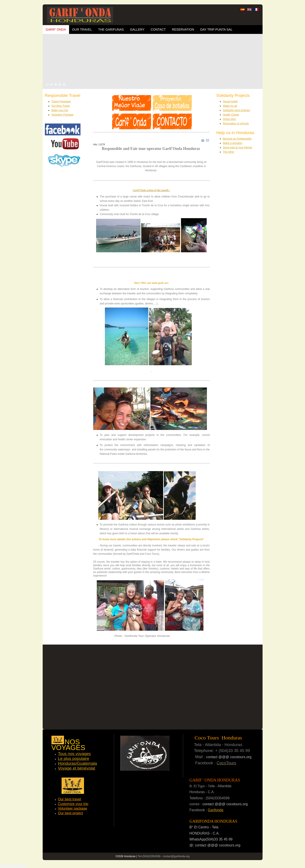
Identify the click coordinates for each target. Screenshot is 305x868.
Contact (158, 29)
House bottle (230, 101)
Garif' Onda (56, 29)
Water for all (230, 106)
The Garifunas (111, 29)
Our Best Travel (61, 106)
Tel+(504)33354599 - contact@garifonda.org (164, 856)
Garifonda (216, 810)
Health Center (231, 115)
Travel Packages (61, 101)
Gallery (137, 29)
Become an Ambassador (237, 139)
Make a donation (233, 143)
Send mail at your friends (238, 147)
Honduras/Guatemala (78, 763)
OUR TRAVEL (82, 29)
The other (229, 152)
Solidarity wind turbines (237, 110)
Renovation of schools (236, 123)
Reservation (183, 29)
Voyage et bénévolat (77, 768)
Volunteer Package (63, 115)
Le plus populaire (74, 758)
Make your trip (60, 110)
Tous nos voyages (74, 754)
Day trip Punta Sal (216, 29)
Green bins (229, 119)
